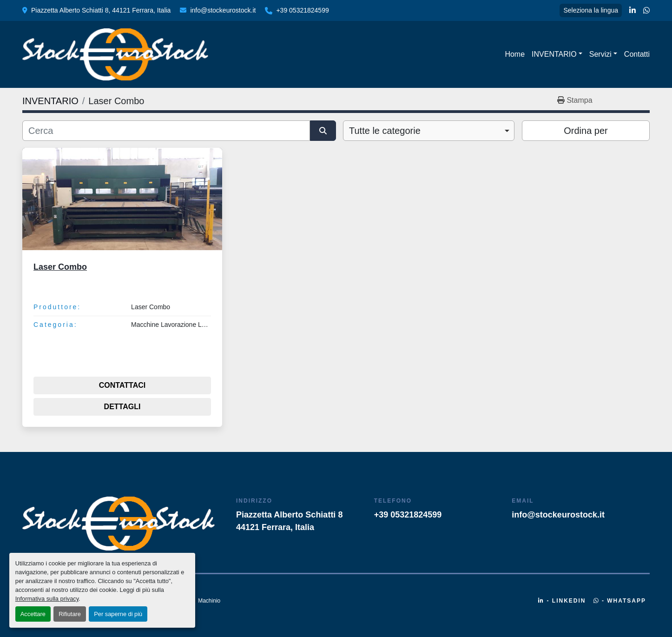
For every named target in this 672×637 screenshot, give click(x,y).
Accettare (33, 614)
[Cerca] (166, 131)
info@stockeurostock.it (223, 10)
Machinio (209, 601)
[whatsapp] (646, 11)
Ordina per (586, 131)
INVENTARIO (554, 54)
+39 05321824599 (302, 10)
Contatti (637, 54)
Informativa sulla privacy (47, 599)
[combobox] (429, 131)
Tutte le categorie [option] (385, 131)
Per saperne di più (118, 614)
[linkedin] (632, 11)
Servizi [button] (600, 54)
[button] (557, 54)
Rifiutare (70, 614)
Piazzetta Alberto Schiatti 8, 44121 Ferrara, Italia (101, 10)
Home (515, 54)
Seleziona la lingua (591, 10)
